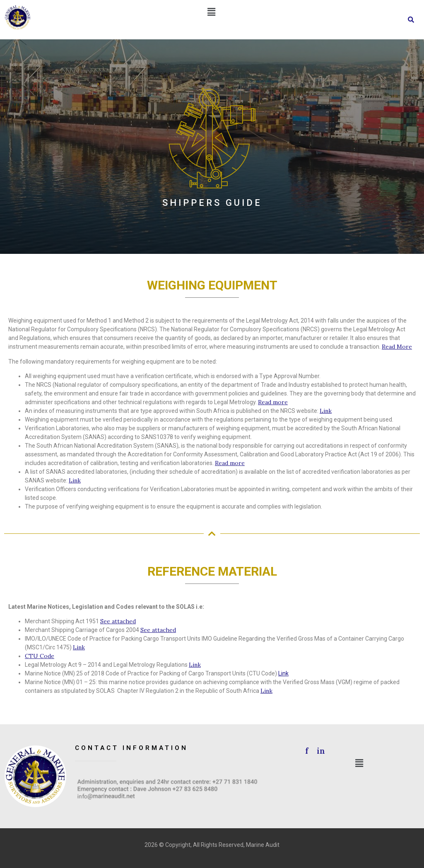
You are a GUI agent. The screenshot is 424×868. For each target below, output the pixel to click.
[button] (211, 12)
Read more (273, 402)
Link (326, 411)
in (320, 751)
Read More (397, 347)
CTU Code (40, 656)
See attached (118, 621)
